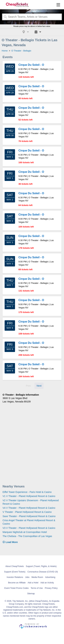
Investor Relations (15, 577)
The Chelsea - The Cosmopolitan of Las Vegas (27, 536)
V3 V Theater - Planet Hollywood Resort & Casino (29, 528)
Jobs (27, 577)
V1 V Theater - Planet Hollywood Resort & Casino (29, 496)
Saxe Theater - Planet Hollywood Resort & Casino (29, 516)
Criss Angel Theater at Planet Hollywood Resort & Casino (29, 522)
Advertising (50, 577)
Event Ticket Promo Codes (17, 588)
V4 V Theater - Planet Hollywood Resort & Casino (29, 508)
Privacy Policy (51, 588)
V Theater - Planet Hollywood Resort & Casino (27, 512)
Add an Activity (47, 583)
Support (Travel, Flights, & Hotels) (41, 566)
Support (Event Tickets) (15, 572)
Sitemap (31, 594)
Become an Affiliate (17, 583)
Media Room (37, 577)
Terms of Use (37, 588)
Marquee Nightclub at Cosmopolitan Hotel (25, 532)
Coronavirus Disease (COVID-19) (43, 572)
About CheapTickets (15, 566)
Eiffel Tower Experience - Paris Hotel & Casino (27, 492)
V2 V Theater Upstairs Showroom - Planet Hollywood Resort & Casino (31, 502)
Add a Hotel (33, 583)
